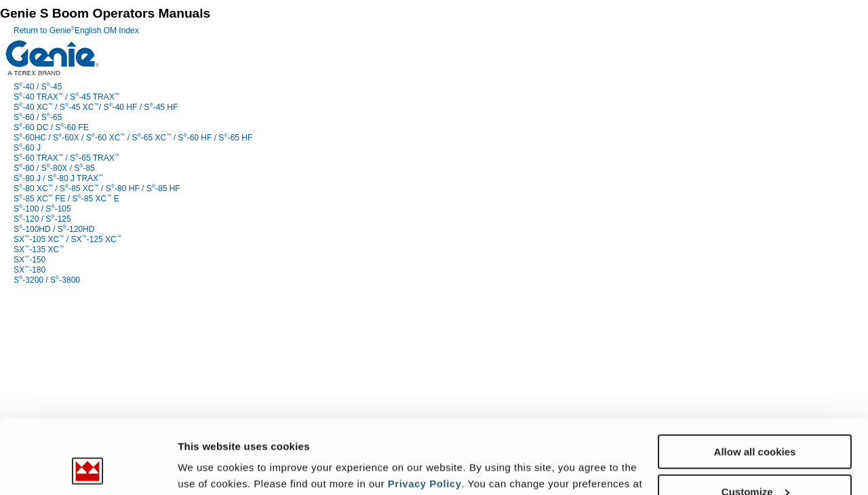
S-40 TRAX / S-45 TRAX (66, 97)
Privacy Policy (425, 414)
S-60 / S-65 (38, 117)
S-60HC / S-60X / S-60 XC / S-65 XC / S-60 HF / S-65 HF (133, 138)
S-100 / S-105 (42, 209)
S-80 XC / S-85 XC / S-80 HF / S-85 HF (97, 189)
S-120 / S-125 (42, 219)
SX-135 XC (39, 250)
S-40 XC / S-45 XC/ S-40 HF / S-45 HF (96, 107)
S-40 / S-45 (38, 87)
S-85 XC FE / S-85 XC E (66, 199)
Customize (755, 422)
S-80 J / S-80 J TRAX (58, 178)
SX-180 (29, 270)
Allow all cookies (755, 382)
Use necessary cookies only (755, 461)
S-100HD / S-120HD (54, 229)
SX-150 (29, 260)
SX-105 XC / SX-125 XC (67, 239)
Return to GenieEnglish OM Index (76, 31)
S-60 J (27, 148)
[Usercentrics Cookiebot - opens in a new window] (88, 469)
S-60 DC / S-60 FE (51, 127)
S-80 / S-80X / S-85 (54, 168)
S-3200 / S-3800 (47, 280)
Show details (209, 468)
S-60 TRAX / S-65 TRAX (66, 158)
